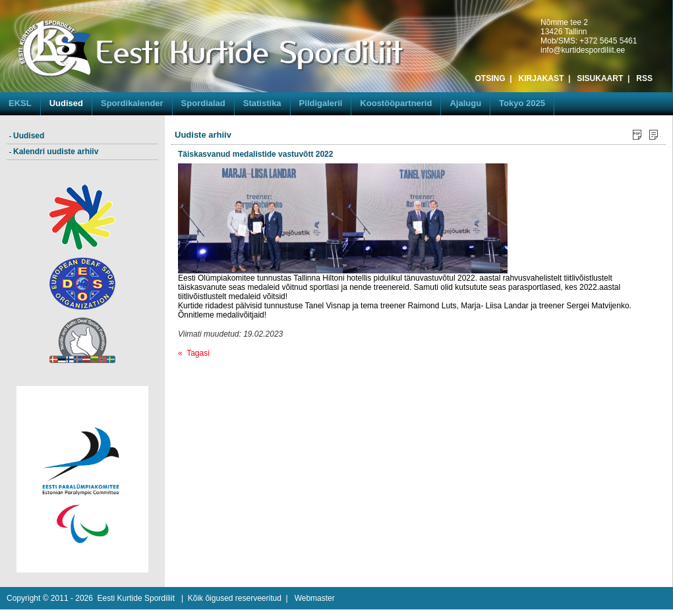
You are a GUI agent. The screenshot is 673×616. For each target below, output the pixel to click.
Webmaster (315, 598)
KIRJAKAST (541, 78)
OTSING (490, 78)
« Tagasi (194, 353)
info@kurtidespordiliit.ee (583, 50)
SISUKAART (600, 78)
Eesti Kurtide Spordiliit (136, 598)
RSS (644, 78)
